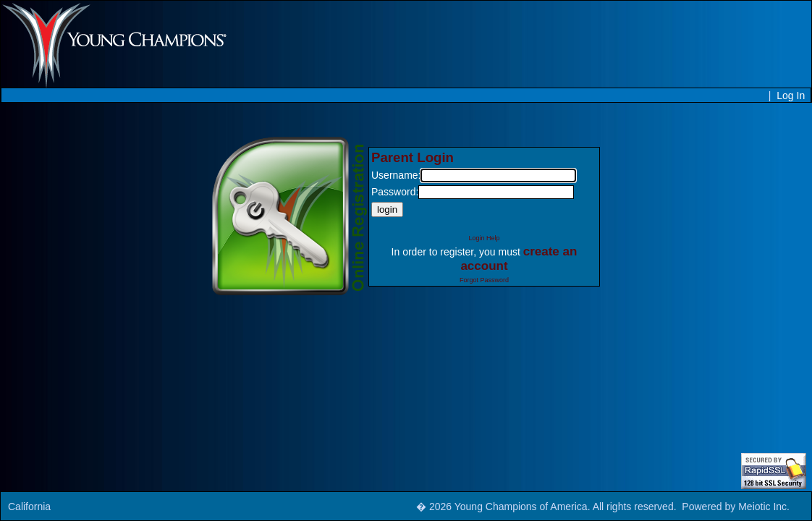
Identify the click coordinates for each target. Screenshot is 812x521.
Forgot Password (484, 280)
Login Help (484, 238)
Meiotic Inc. (764, 507)
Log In (791, 96)
